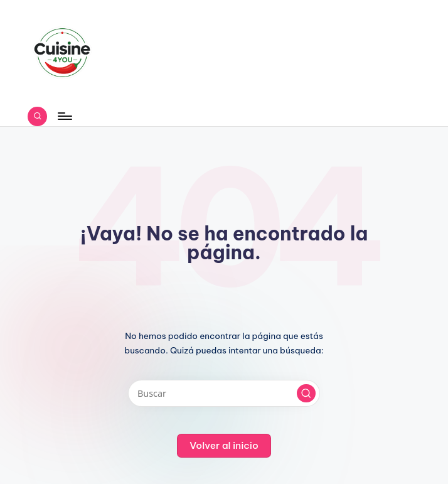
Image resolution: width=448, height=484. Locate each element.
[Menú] (64, 116)
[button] (306, 394)
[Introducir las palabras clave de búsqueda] (224, 393)
